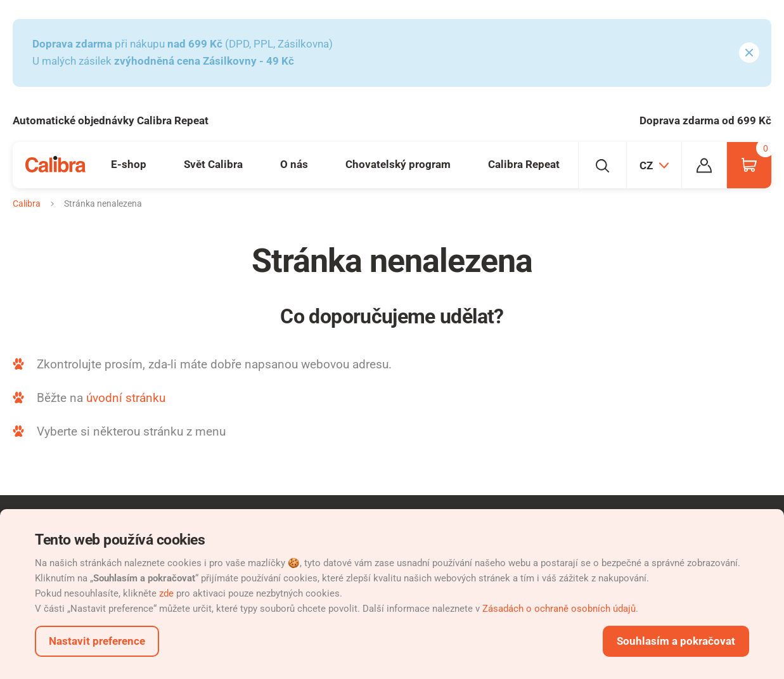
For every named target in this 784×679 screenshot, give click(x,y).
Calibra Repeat (524, 164)
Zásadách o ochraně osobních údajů (559, 609)
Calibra (27, 204)
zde (166, 593)
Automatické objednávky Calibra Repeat (111, 120)
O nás (294, 164)
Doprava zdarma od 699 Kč (705, 120)
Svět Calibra (213, 164)
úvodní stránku (126, 398)
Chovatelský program (398, 164)
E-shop (129, 164)
